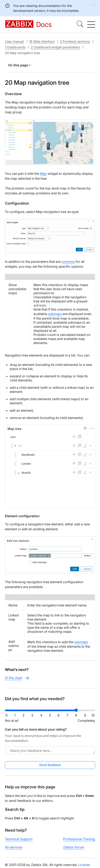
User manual (14, 41)
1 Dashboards (15, 47)
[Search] (80, 25)
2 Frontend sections (75, 41)
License (84, 865)
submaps (55, 314)
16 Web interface (42, 41)
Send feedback (50, 765)
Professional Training (79, 839)
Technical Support (19, 839)
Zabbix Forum (74, 847)
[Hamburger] (91, 25)
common (68, 262)
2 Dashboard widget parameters (55, 47)
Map (43, 174)
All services (14, 847)
